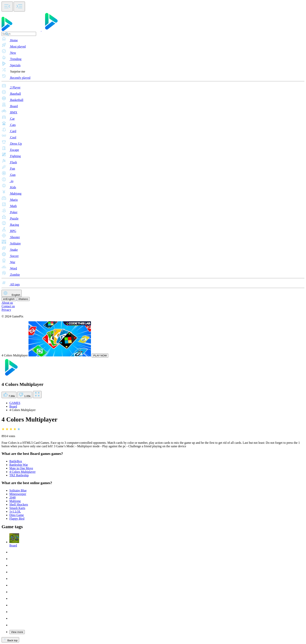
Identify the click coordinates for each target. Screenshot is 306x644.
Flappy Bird (17, 519)
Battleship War (19, 465)
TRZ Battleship (19, 475)
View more (17, 632)
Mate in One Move (21, 468)
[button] (153, 39)
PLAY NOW (100, 356)
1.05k (25, 395)
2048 (12, 497)
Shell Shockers (19, 504)
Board (13, 406)
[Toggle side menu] (7, 7)
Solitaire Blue (18, 490)
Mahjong (15, 501)
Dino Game (17, 515)
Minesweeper (18, 494)
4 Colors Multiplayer (22, 472)
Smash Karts (17, 508)
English (12, 293)
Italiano (23, 299)
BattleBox (16, 461)
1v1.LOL (15, 512)
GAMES (15, 403)
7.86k (9, 395)
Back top (10, 640)
